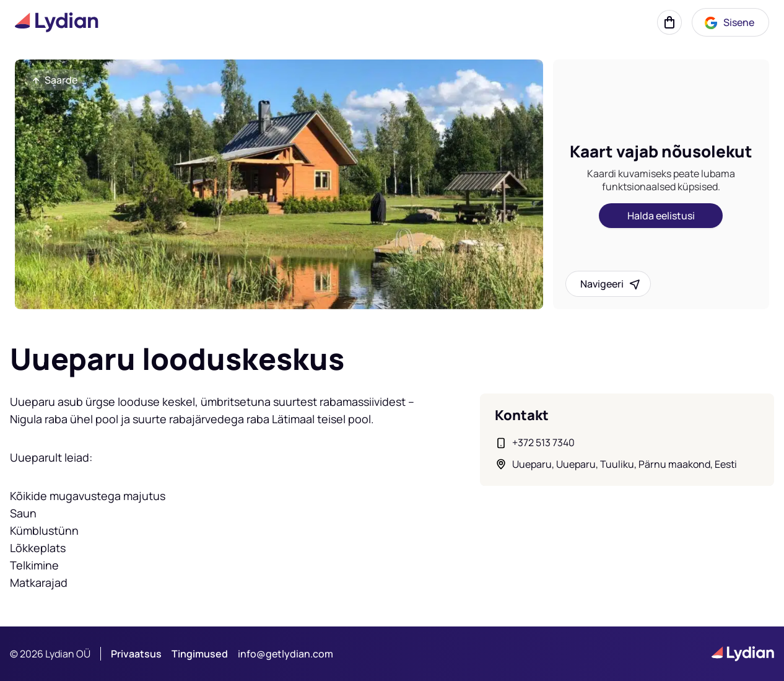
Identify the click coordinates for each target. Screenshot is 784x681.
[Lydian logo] (57, 22)
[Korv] (669, 22)
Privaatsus (136, 654)
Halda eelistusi (661, 216)
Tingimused (200, 654)
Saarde (54, 80)
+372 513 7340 (543, 442)
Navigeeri (611, 284)
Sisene (729, 23)
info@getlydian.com (285, 654)
